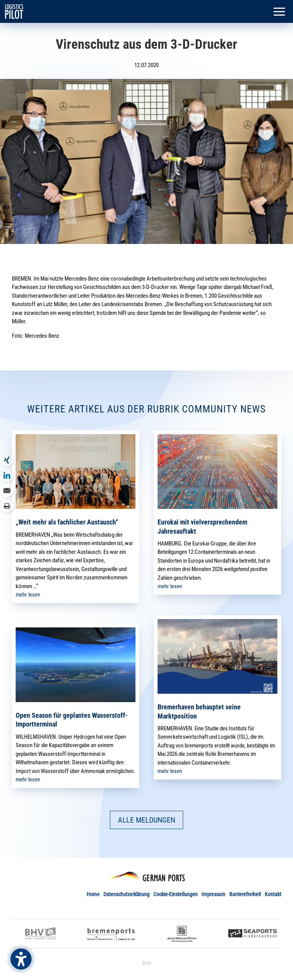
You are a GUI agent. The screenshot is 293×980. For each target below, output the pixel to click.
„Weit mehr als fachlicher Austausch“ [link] (67, 522)
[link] (14, 11)
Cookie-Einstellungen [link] (175, 894)
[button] (279, 12)
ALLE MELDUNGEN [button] (146, 820)
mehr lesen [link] (28, 595)
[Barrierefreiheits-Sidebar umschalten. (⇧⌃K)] (21, 959)
